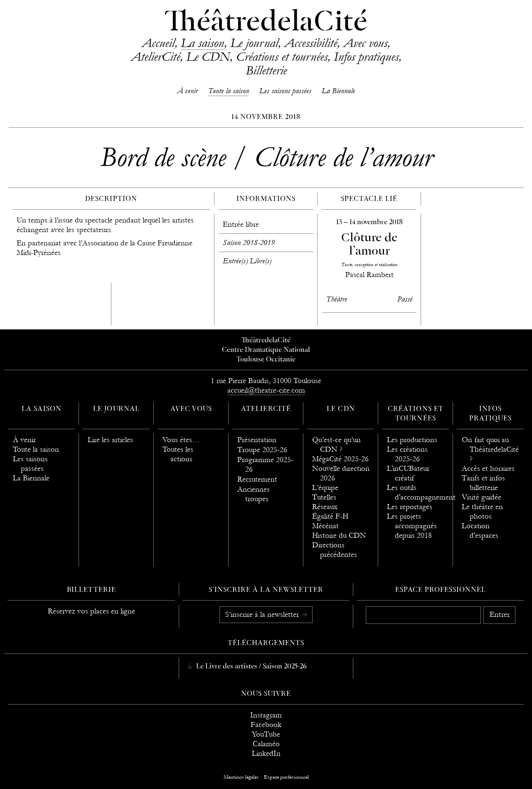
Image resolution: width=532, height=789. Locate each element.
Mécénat (325, 526)
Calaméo (266, 744)
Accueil (158, 43)
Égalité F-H (330, 516)
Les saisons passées (285, 91)
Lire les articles (110, 440)
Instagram (266, 715)
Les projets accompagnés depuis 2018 (412, 526)
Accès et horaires (488, 469)
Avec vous (365, 43)
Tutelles (324, 497)
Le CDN (208, 57)
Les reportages (410, 507)
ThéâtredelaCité (266, 23)
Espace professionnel (441, 590)
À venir (187, 91)
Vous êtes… (181, 440)
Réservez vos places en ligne (91, 611)
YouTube (266, 734)
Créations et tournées (282, 57)
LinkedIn (266, 753)
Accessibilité (311, 43)
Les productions (412, 440)
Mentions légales (241, 777)
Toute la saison (229, 91)
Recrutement (257, 479)
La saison (202, 43)
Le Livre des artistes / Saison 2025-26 (251, 667)
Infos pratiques (366, 57)
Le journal (254, 43)
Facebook (266, 725)
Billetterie (266, 70)
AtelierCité (155, 57)
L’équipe (325, 488)
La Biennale (338, 91)
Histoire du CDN (339, 535)
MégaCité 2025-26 (340, 459)
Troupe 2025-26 (262, 450)
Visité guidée (482, 497)
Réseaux (325, 507)
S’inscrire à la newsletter (263, 615)
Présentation (257, 440)
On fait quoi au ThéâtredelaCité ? (490, 449)
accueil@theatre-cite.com (266, 390)
